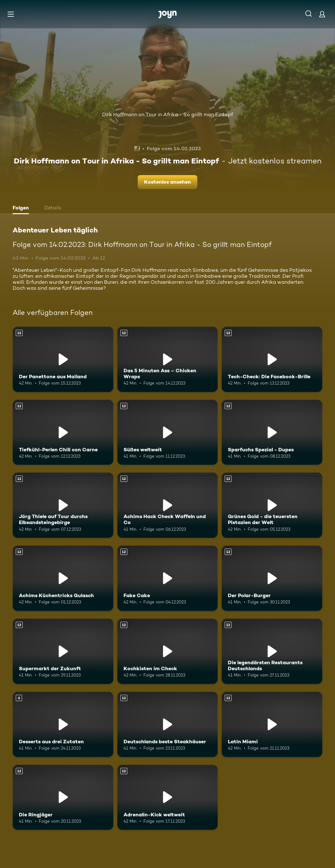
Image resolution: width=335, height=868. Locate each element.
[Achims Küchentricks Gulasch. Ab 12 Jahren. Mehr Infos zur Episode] (63, 578)
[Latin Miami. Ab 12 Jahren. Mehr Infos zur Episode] (272, 724)
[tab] (22, 208)
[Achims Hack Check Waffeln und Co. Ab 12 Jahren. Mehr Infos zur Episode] (168, 505)
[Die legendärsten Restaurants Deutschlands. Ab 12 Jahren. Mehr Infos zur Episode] (272, 651)
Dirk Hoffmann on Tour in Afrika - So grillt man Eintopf (167, 114)
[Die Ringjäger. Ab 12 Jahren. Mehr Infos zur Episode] (63, 797)
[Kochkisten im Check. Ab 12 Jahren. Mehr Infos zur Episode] (168, 651)
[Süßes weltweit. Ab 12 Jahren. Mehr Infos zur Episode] (168, 432)
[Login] (322, 14)
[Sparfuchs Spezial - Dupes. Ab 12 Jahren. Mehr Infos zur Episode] (272, 432)
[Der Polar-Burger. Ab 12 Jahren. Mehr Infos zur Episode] (272, 578)
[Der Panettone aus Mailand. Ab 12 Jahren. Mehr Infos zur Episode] (63, 359)
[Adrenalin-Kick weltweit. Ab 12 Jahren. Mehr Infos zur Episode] (168, 797)
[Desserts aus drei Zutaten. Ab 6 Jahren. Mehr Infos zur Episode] (63, 724)
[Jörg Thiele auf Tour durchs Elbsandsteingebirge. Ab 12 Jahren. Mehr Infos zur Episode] (63, 505)
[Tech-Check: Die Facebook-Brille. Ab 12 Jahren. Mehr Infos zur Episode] (272, 359)
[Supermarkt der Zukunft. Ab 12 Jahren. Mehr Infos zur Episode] (63, 651)
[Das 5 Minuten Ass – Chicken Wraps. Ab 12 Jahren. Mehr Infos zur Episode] (168, 359)
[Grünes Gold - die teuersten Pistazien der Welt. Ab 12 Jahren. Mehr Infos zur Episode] (272, 505)
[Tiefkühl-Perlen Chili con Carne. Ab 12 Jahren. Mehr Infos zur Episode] (63, 432)
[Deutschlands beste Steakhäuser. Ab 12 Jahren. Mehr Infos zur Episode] (168, 724)
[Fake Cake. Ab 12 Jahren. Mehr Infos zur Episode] (168, 578)
